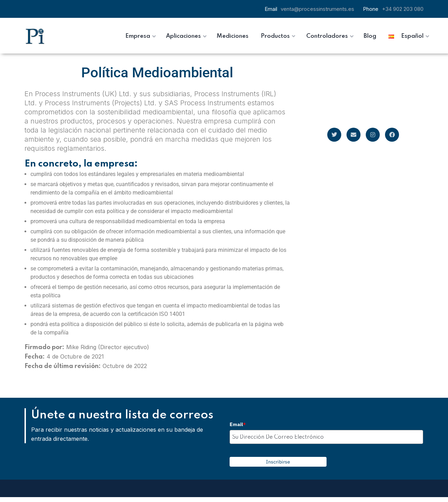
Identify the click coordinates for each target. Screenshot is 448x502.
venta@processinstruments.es (317, 9)
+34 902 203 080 (403, 9)
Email (238, 424)
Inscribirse (278, 462)
